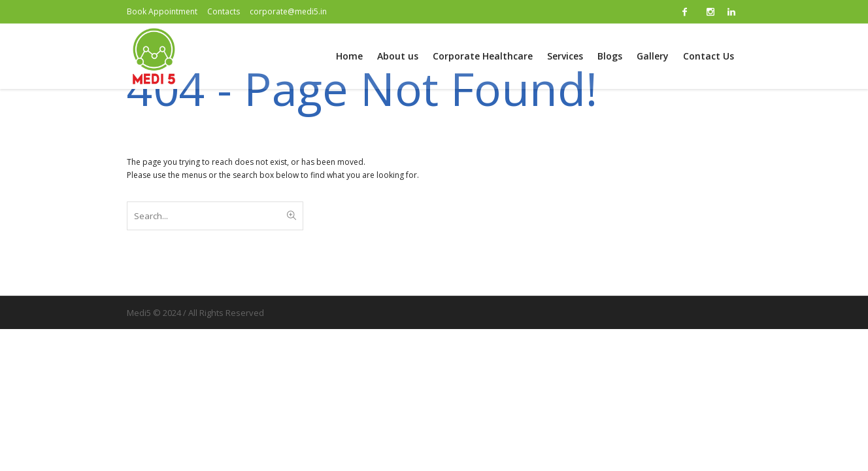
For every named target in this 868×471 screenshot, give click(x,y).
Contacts (224, 11)
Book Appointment (162, 11)
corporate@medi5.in (288, 11)
